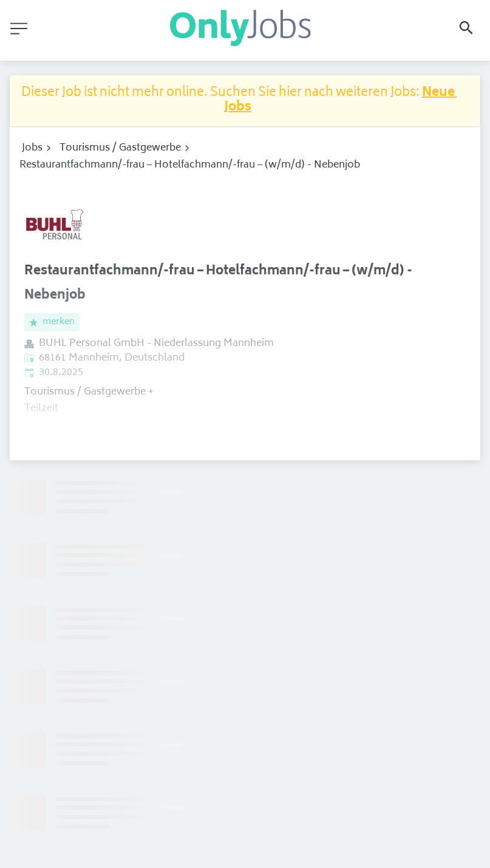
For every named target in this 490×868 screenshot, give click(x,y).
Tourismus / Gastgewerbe (120, 148)
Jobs (32, 148)
